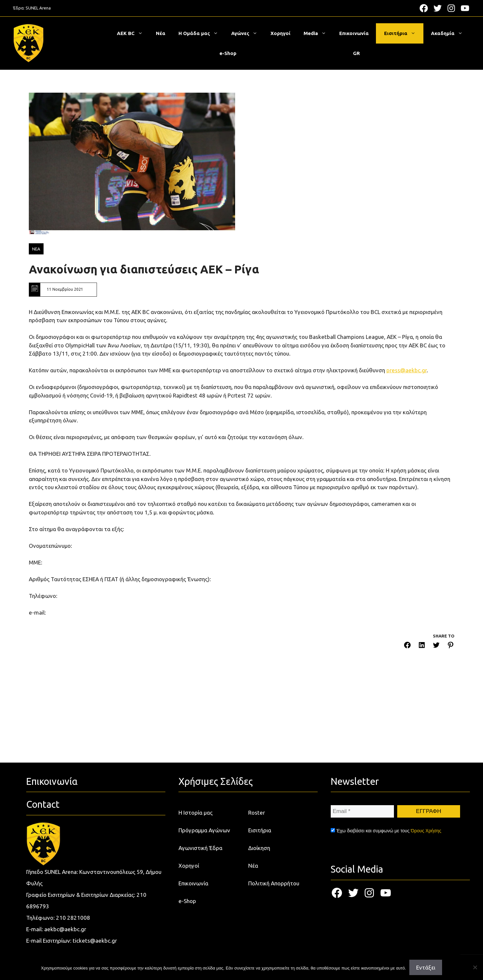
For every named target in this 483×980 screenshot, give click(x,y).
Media (318, 33)
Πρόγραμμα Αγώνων (204, 830)
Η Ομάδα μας (202, 33)
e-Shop (228, 53)
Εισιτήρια (403, 33)
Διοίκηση (259, 848)
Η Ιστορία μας (195, 813)
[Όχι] (475, 967)
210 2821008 (73, 918)
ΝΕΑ (36, 249)
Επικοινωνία (354, 33)
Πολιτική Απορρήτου (274, 883)
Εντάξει (426, 967)
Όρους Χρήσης (426, 831)
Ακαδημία (450, 33)
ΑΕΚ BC (133, 33)
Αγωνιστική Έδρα (200, 848)
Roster (257, 813)
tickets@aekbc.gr (95, 941)
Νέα (161, 33)
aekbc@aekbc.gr (65, 929)
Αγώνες (248, 33)
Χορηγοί (280, 33)
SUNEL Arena (38, 8)
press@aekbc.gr (407, 370)
